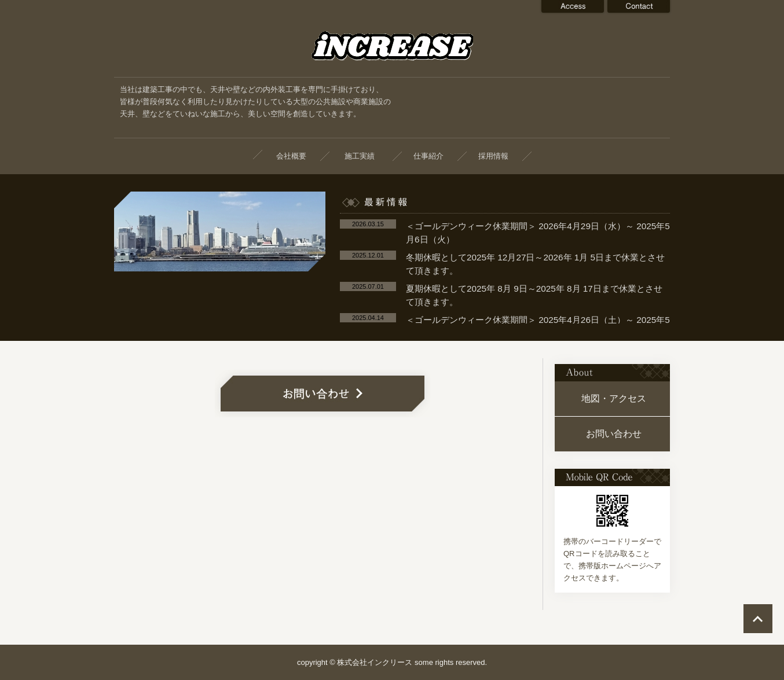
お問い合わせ (614, 434)
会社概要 (291, 156)
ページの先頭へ (758, 619)
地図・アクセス (614, 398)
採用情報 (493, 156)
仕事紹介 (428, 156)
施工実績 (363, 156)
